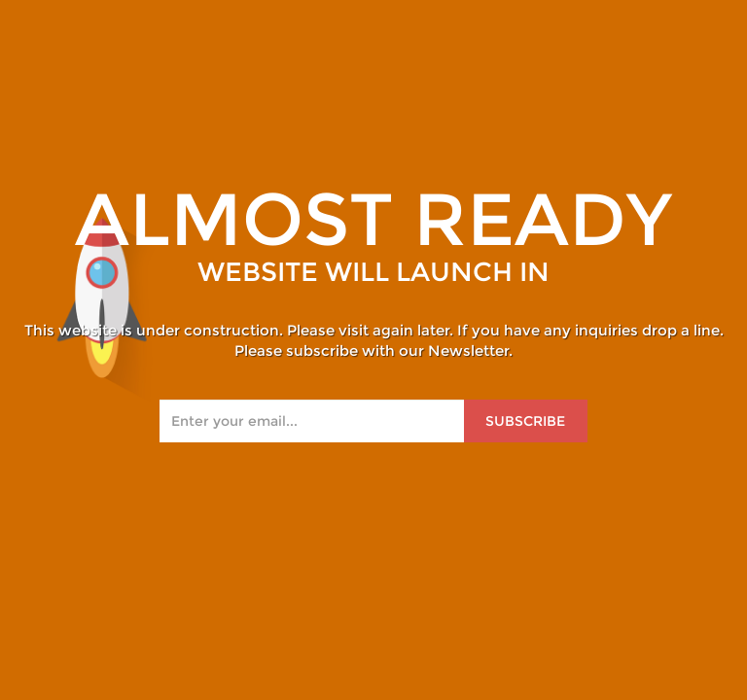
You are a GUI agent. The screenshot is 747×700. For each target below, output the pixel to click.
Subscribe (525, 421)
